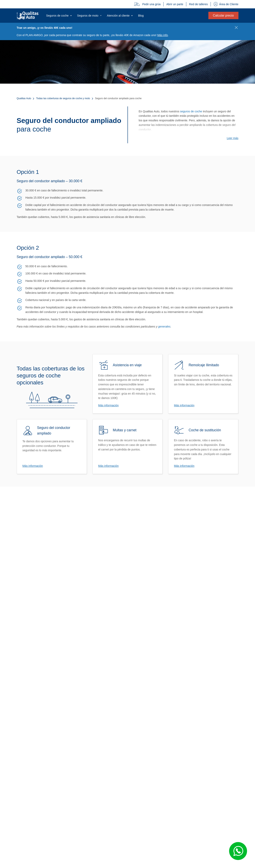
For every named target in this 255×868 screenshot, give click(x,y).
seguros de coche (191, 111)
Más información (108, 405)
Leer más (232, 138)
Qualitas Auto (24, 98)
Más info (162, 35)
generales (164, 327)
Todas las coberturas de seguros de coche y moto (63, 98)
